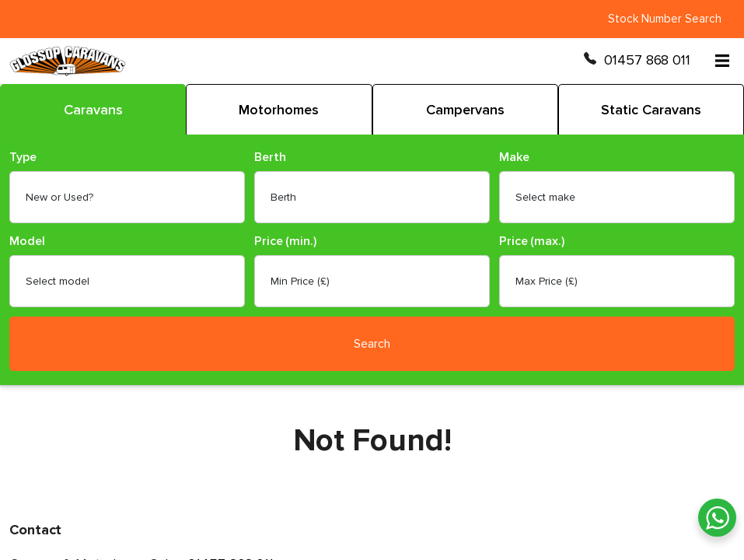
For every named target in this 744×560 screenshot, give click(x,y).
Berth (270, 157)
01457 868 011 (647, 60)
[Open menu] (722, 61)
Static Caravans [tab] (651, 110)
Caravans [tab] (93, 110)
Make (514, 157)
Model (27, 241)
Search (372, 344)
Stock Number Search (665, 19)
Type (23, 157)
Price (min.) (285, 241)
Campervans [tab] (465, 110)
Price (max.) (532, 241)
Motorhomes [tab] (279, 110)
